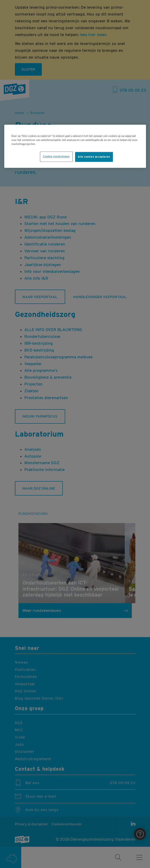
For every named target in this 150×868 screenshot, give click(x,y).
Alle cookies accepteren (94, 157)
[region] (75, 146)
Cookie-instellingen (56, 156)
